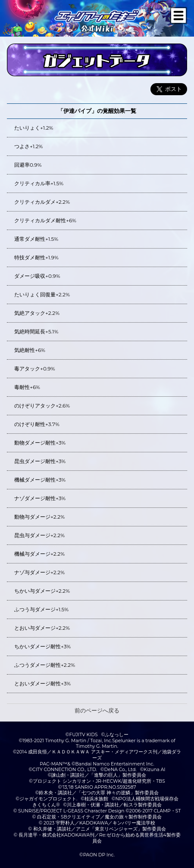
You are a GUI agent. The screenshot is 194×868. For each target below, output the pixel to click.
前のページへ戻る (97, 711)
